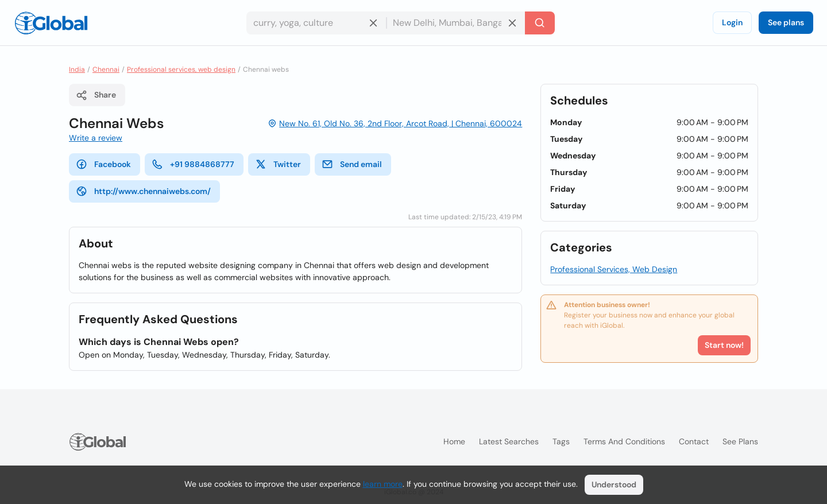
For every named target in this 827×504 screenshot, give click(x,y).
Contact (694, 441)
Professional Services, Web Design (614, 269)
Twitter (278, 164)
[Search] (540, 23)
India (77, 69)
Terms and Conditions (624, 441)
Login (732, 22)
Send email (352, 164)
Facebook (103, 164)
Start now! (724, 345)
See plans (786, 22)
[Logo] (51, 23)
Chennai (106, 69)
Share (96, 95)
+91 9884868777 (193, 164)
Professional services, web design (181, 69)
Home (454, 441)
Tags (561, 441)
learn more (383, 484)
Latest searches (509, 441)
